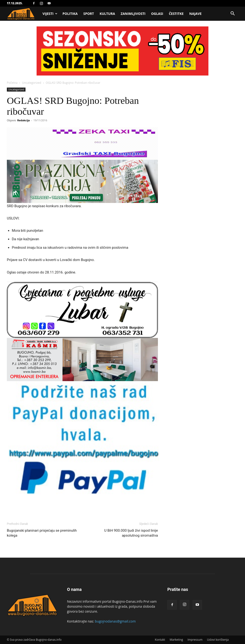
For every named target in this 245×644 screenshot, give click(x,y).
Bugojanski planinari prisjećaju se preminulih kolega (42, 533)
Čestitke (176, 14)
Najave (195, 14)
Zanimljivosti (133, 14)
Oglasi (157, 14)
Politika (70, 14)
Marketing (176, 640)
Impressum (195, 640)
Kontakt (160, 640)
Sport (89, 14)
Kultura (107, 14)
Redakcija (23, 120)
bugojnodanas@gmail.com (115, 621)
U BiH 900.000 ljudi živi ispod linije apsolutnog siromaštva (131, 533)
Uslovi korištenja (218, 640)
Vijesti (50, 14)
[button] (232, 14)
